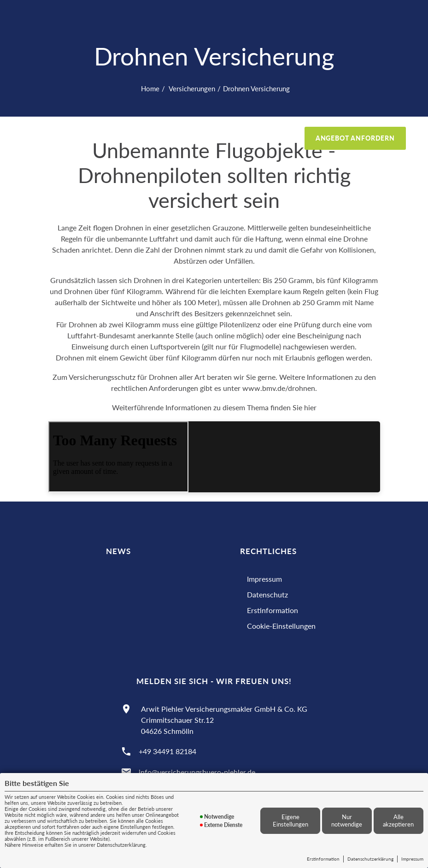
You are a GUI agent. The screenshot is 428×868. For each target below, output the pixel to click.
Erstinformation (323, 859)
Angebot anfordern (355, 138)
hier (310, 407)
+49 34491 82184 (167, 751)
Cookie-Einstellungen (281, 626)
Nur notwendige (347, 821)
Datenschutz (267, 594)
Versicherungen (191, 89)
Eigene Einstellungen (290, 821)
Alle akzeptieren (398, 821)
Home (150, 89)
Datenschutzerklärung (370, 859)
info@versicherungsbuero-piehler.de (197, 772)
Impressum (412, 859)
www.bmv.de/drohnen (279, 388)
